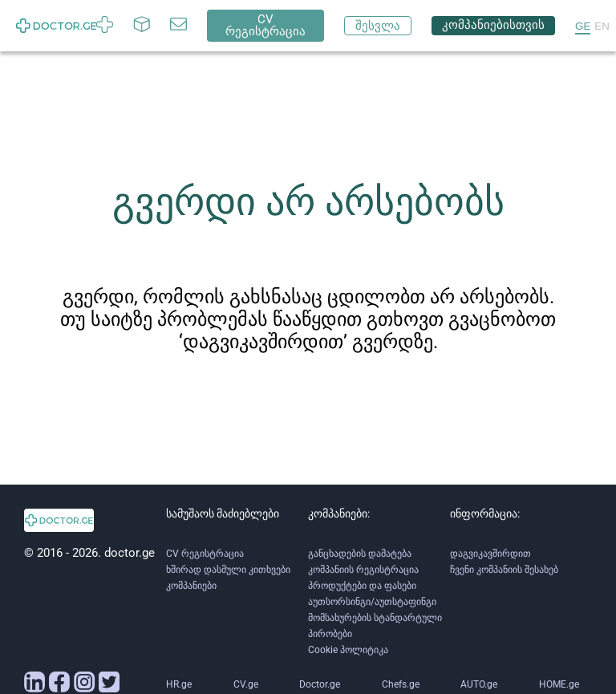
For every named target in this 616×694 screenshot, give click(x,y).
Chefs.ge (401, 684)
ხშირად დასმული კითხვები (228, 570)
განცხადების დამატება (360, 554)
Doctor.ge (320, 684)
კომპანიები (191, 586)
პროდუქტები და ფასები (362, 586)
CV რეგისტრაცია (205, 554)
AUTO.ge (479, 684)
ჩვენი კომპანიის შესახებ (504, 570)
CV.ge (246, 684)
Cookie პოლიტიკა (348, 650)
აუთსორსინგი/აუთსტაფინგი (372, 602)
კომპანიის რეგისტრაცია (363, 570)
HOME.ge (559, 684)
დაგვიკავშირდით (490, 554)
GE (583, 26)
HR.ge (179, 684)
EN (602, 26)
